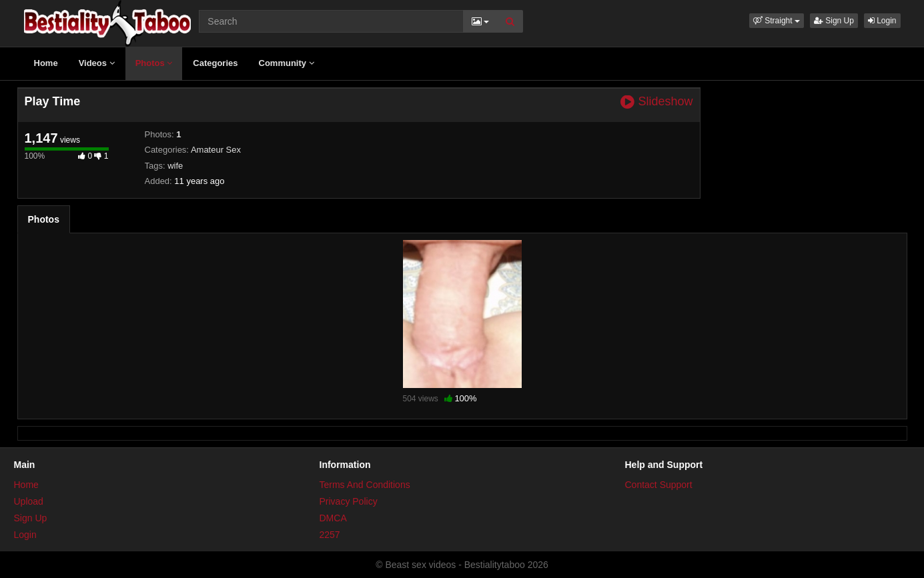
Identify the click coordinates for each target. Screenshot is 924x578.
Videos (97, 63)
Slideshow (656, 102)
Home (46, 63)
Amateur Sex (216, 150)
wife (175, 166)
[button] (777, 21)
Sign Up (834, 21)
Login (882, 21)
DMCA (333, 518)
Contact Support (659, 485)
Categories (215, 63)
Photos (154, 63)
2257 (330, 535)
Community (287, 63)
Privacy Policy (349, 501)
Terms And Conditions (365, 485)
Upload (29, 501)
